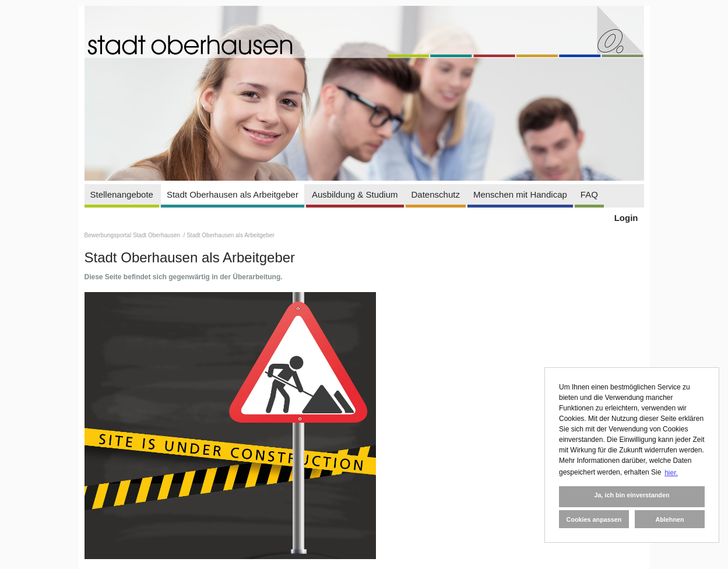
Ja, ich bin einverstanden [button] (632, 495)
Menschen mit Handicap (520, 194)
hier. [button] (671, 473)
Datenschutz (436, 194)
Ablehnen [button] (669, 519)
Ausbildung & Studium (355, 194)
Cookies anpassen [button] (594, 519)
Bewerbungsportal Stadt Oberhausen (133, 235)
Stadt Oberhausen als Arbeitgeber (233, 194)
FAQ (589, 194)
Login (626, 218)
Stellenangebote (122, 194)
